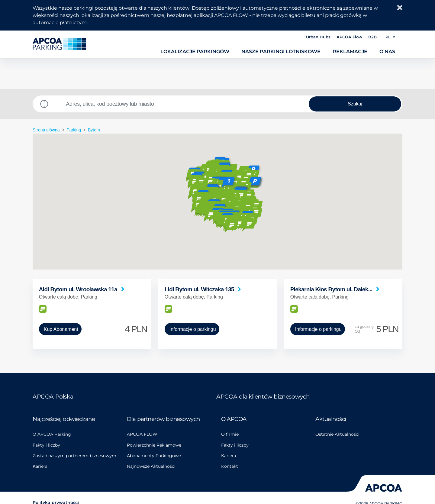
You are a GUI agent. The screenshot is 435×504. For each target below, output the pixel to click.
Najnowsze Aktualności (151, 466)
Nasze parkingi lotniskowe (281, 51)
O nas (387, 51)
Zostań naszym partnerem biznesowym (74, 456)
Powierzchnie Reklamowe (154, 445)
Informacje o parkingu (193, 329)
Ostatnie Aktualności (337, 434)
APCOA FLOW (142, 434)
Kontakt (230, 466)
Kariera (40, 466)
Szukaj (355, 104)
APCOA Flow (349, 37)
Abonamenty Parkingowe (154, 456)
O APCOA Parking (52, 434)
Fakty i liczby (46, 445)
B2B (372, 37)
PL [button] (390, 37)
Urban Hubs (318, 37)
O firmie (230, 434)
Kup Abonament (61, 329)
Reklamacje (350, 51)
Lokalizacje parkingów (195, 51)
